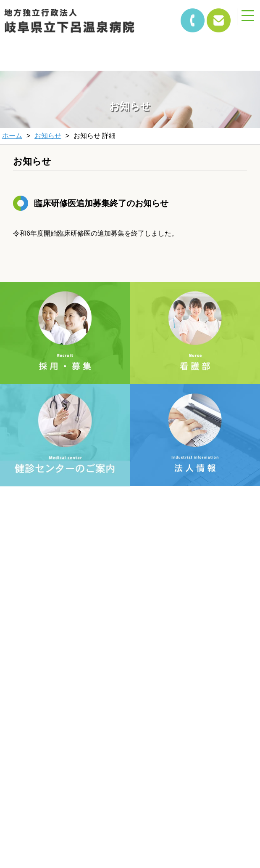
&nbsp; (55, 48)
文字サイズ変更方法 (71, 666)
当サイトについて (189, 666)
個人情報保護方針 (71, 689)
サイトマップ (189, 689)
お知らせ (48, 136)
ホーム (12, 136)
